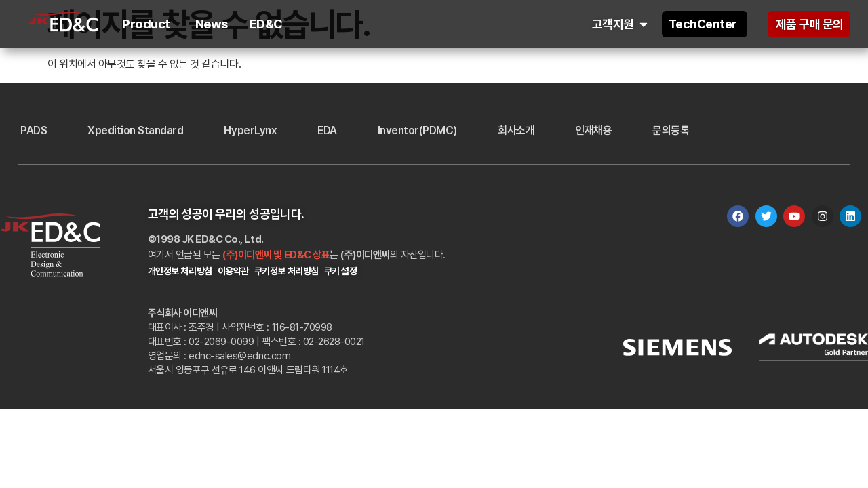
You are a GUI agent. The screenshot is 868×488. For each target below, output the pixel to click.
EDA (327, 130)
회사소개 (516, 130)
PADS (34, 130)
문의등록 (671, 130)
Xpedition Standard (135, 130)
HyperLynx (250, 130)
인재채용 (593, 130)
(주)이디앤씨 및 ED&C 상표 (276, 255)
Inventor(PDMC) (417, 130)
